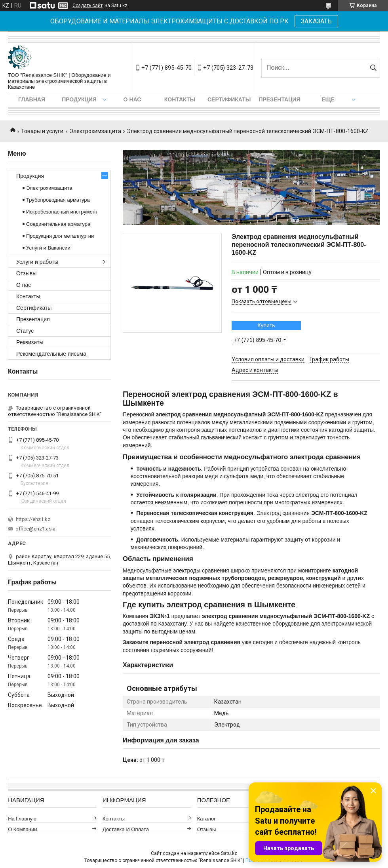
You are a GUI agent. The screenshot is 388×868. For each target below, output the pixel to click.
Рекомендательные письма (51, 354)
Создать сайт (87, 6)
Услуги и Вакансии (48, 248)
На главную (22, 819)
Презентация (279, 99)
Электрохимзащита (95, 131)
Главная (32, 99)
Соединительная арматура (58, 224)
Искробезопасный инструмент (62, 212)
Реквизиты (30, 342)
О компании (22, 829)
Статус (25, 331)
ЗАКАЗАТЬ (316, 21)
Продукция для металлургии (60, 236)
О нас (132, 99)
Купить (266, 325)
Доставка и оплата (126, 829)
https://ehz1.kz (33, 519)
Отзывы (26, 273)
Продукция (79, 99)
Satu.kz (229, 853)
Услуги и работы (37, 262)
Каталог (206, 819)
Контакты (180, 99)
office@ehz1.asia (35, 529)
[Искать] (373, 68)
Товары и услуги (42, 131)
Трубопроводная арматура (58, 200)
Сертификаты (229, 99)
